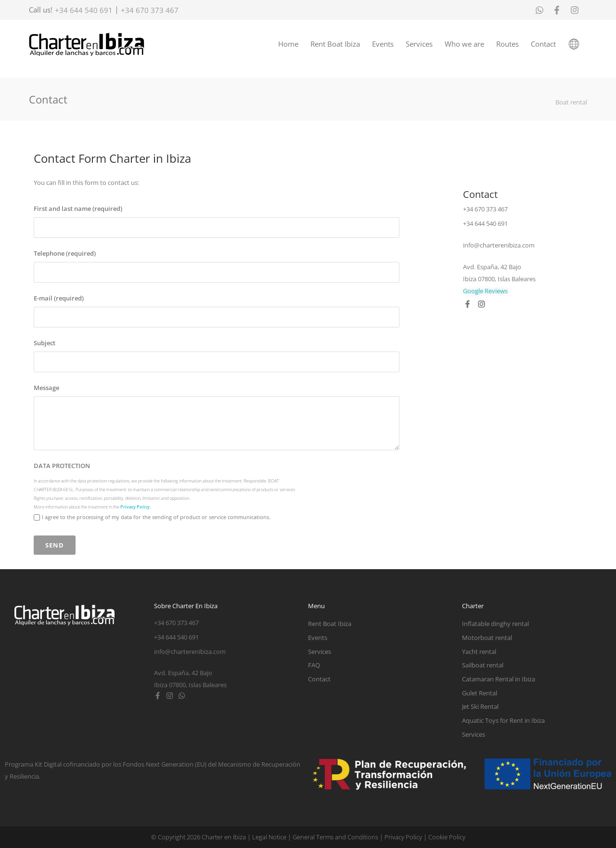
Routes (507, 44)
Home (288, 44)
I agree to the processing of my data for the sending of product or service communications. (156, 517)
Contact (543, 44)
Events (383, 44)
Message (46, 388)
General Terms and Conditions (335, 837)
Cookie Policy (447, 837)
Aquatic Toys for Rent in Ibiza (503, 720)
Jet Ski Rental (480, 706)
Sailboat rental (483, 665)
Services (419, 44)
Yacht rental (479, 652)
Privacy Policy (403, 837)
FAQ (314, 665)
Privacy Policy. (135, 507)
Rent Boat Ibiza (335, 44)
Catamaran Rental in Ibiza (499, 679)
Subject (45, 343)
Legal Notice (269, 837)
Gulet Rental (480, 693)
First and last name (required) (78, 209)
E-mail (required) (59, 299)
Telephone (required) (65, 254)
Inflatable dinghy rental (495, 624)
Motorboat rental (487, 638)
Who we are (464, 44)
